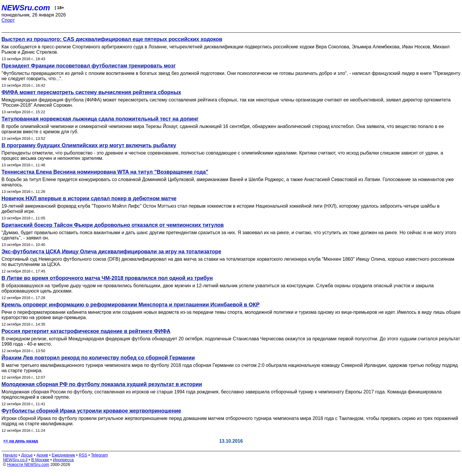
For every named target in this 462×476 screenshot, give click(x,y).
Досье (27, 455)
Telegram (100, 455)
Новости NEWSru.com (28, 464)
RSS (83, 455)
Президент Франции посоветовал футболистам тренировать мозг (89, 66)
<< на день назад (21, 441)
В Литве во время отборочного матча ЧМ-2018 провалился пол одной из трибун (107, 278)
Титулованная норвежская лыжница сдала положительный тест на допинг (100, 119)
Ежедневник (63, 455)
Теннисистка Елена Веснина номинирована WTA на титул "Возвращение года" (105, 172)
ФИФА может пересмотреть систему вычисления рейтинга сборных (91, 92)
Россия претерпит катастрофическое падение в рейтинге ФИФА (86, 331)
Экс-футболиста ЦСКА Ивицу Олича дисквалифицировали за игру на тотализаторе (111, 252)
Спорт (8, 20)
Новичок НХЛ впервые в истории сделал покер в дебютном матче (89, 198)
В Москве (40, 460)
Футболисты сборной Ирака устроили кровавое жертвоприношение (91, 411)
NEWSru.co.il (15, 460)
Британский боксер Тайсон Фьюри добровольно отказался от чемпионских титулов (113, 225)
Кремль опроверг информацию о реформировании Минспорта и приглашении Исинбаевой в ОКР (131, 305)
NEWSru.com (26, 8)
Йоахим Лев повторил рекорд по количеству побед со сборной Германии (98, 358)
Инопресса (63, 460)
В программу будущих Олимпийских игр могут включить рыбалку (89, 145)
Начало (10, 455)
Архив (42, 455)
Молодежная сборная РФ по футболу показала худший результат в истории (102, 384)
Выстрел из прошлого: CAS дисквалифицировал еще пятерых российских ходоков (112, 39)
